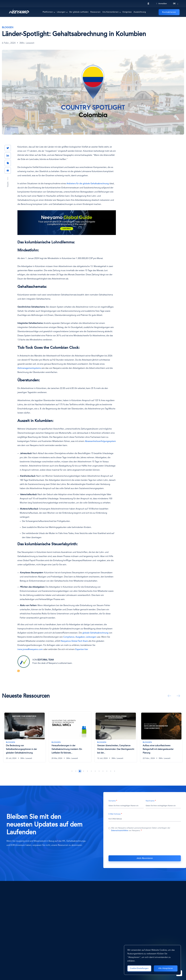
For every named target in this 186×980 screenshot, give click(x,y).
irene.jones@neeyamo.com (30, 649)
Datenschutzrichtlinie (120, 831)
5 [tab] (88, 771)
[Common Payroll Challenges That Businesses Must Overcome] (25, 737)
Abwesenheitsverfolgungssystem (100, 441)
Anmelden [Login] (162, 4)
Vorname (112, 801)
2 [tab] (76, 771)
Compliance (69, 637)
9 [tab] (103, 771)
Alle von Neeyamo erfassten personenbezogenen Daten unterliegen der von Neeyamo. (141, 829)
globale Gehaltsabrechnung (95, 633)
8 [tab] (99, 771)
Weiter (178, 696)
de (174, 4)
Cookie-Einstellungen (139, 968)
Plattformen (48, 12)
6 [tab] (91, 771)
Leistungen (91, 637)
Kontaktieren (169, 12)
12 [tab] (115, 771)
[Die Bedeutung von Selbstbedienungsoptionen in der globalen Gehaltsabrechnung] (70, 737)
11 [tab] (111, 771)
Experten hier (82, 649)
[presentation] (145, 843)
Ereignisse (127, 12)
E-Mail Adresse (115, 814)
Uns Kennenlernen (111, 12)
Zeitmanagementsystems (29, 368)
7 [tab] (95, 771)
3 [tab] (80, 771)
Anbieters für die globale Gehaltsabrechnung (88, 184)
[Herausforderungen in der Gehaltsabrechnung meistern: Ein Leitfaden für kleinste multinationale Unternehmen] (116, 737)
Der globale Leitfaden (79, 12)
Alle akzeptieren (166, 968)
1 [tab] (72, 771)
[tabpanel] (25, 739)
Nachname (150, 801)
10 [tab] (107, 771)
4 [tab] (84, 771)
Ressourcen (95, 12)
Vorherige (169, 696)
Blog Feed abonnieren (18, 671)
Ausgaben (80, 637)
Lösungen (61, 12)
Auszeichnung (140, 12)
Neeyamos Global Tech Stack (74, 641)
